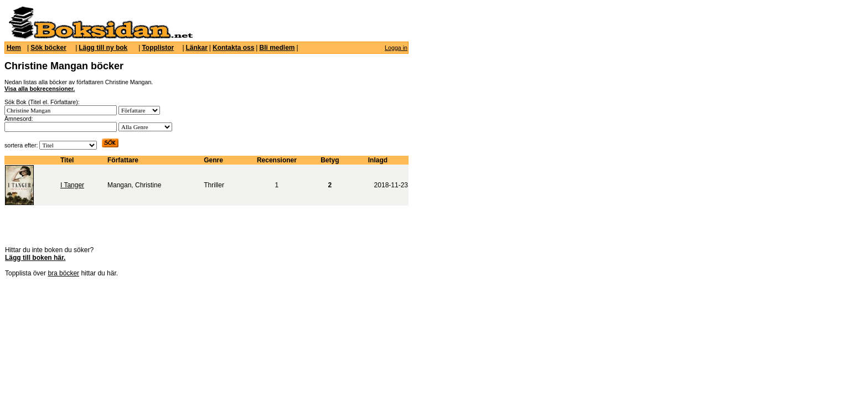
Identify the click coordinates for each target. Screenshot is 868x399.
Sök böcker (48, 48)
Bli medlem (277, 48)
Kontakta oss (233, 48)
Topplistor (158, 48)
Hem (14, 48)
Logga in (396, 48)
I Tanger (72, 185)
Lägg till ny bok (103, 48)
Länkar (197, 48)
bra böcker (63, 273)
